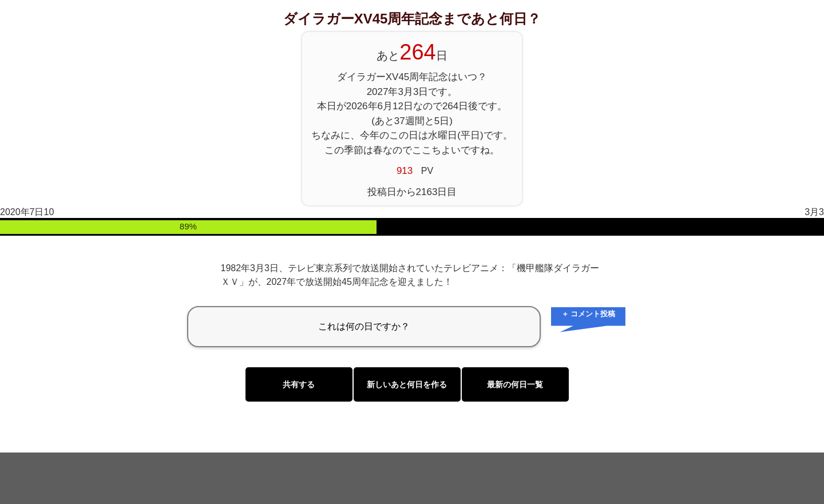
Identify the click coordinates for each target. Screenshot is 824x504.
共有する (299, 384)
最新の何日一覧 (515, 384)
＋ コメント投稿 (589, 314)
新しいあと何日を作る (407, 384)
